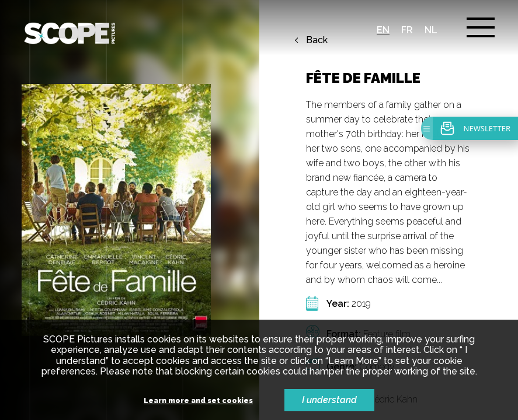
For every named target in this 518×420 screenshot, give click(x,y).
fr (407, 30)
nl (431, 30)
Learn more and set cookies (198, 401)
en (383, 30)
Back (317, 40)
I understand (329, 400)
